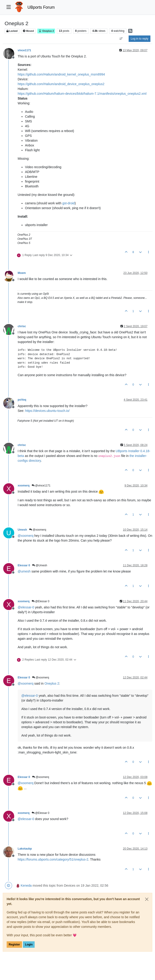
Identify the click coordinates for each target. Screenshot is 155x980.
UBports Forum (41, 7)
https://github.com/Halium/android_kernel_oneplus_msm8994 (61, 74)
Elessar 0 (24, 565)
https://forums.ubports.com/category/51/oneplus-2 (53, 859)
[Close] (147, 899)
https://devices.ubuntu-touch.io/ (47, 411)
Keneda (26, 886)
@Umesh (40, 565)
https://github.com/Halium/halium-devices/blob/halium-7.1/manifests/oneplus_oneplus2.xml (82, 94)
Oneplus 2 (46, 31)
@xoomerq (38, 530)
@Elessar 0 (41, 601)
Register (14, 945)
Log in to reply (140, 39)
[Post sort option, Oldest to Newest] (121, 39)
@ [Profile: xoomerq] (26, 536)
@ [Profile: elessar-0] (26, 607)
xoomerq (24, 486)
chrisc (22, 326)
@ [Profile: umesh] (24, 571)
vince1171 (24, 50)
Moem (22, 273)
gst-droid (69, 203)
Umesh (22, 530)
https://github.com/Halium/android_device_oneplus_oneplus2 (61, 84)
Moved (28, 31)
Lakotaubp (25, 849)
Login (29, 945)
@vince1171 (41, 486)
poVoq (22, 400)
